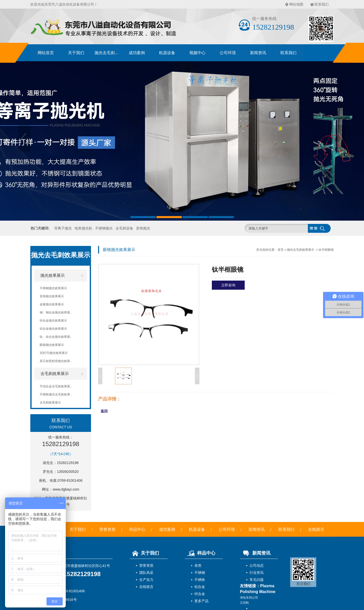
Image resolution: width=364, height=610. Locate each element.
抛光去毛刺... (106, 53)
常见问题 (257, 580)
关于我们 (76, 53)
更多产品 (201, 601)
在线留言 (316, 529)
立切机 (244, 603)
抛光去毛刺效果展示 (301, 250)
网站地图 (296, 4)
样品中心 (137, 529)
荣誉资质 (107, 529)
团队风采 (146, 573)
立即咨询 (228, 285)
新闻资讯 (258, 53)
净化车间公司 (249, 598)
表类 (198, 565)
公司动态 (257, 565)
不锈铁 (200, 580)
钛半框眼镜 (326, 250)
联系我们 (322, 4)
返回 (104, 411)
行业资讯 (257, 573)
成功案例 (137, 53)
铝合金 (200, 587)
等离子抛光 (63, 228)
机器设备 (167, 53)
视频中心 (197, 53)
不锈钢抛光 (104, 228)
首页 (281, 250)
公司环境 (228, 53)
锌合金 (200, 594)
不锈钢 (200, 573)
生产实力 (146, 580)
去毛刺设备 (124, 228)
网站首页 (46, 53)
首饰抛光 (143, 228)
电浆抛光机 (83, 228)
